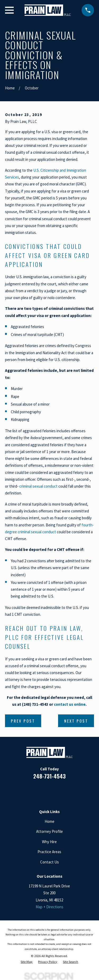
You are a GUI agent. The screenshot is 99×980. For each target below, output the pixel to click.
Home (49, 821)
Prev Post (23, 721)
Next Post (76, 721)
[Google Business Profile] (56, 792)
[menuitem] (27, 962)
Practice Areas (49, 852)
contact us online (70, 704)
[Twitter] (69, 792)
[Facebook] (30, 792)
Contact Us (49, 862)
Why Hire (49, 842)
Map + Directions (49, 907)
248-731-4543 (49, 776)
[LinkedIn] (43, 792)
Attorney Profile (49, 831)
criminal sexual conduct (38, 486)
